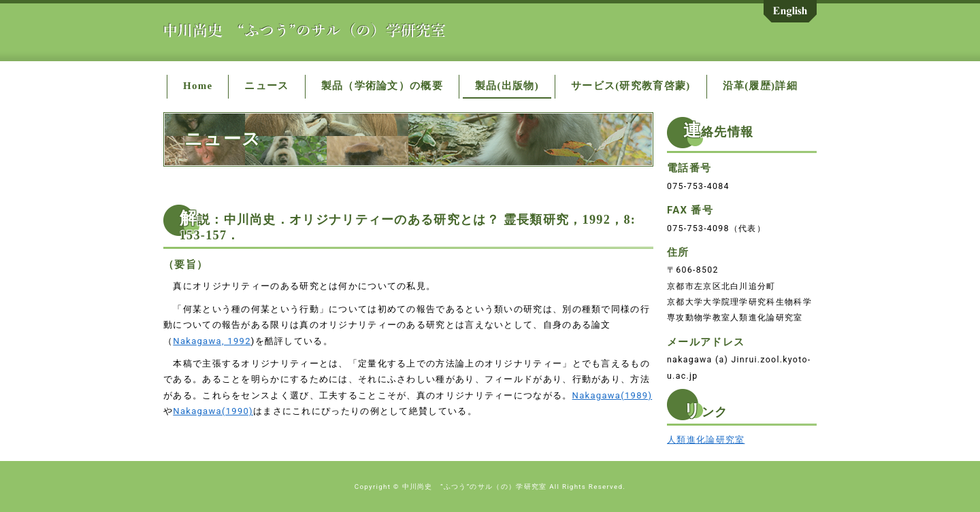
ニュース (266, 86)
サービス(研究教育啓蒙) (631, 86)
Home (198, 86)
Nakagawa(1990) (213, 411)
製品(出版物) (507, 86)
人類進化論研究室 (706, 440)
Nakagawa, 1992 (212, 341)
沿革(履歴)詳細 (760, 86)
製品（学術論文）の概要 (382, 86)
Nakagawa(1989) (612, 395)
